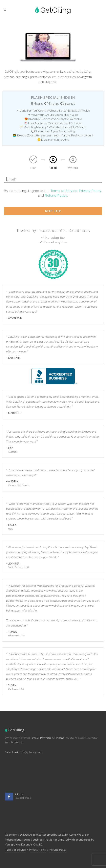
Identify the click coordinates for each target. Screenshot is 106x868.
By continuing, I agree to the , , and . (53, 193)
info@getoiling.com (31, 752)
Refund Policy (56, 196)
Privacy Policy (90, 191)
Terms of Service (64, 191)
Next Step (53, 211)
